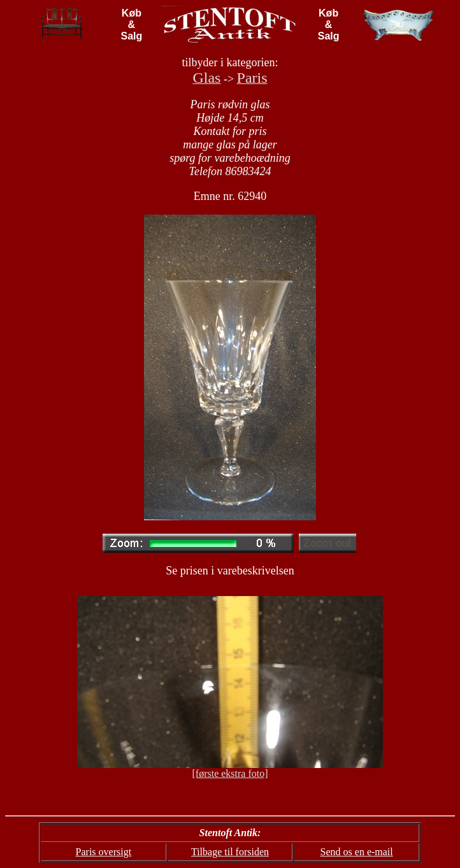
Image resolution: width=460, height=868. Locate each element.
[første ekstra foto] (230, 773)
